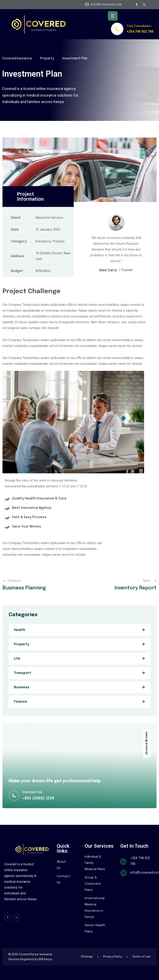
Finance (20, 702)
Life (17, 659)
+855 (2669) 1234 (38, 798)
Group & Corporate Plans (93, 884)
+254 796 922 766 (140, 31)
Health (20, 630)
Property (22, 644)
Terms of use (142, 957)
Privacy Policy (113, 957)
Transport (23, 673)
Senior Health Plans (95, 928)
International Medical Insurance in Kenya (95, 908)
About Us (61, 865)
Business (22, 687)
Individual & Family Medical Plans (95, 863)
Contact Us (63, 879)
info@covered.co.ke (106, 5)
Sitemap (87, 957)
